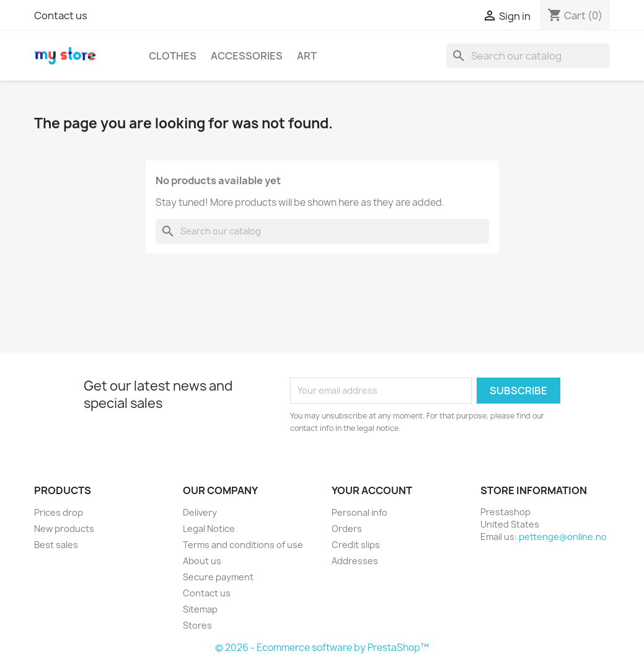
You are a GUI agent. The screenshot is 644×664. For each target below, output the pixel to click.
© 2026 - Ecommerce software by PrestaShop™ (322, 648)
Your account (372, 490)
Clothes (173, 56)
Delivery (200, 512)
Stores (197, 625)
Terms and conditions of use (243, 545)
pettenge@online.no (563, 537)
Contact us (61, 15)
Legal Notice (209, 529)
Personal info (359, 512)
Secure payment (218, 577)
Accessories (247, 56)
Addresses (355, 561)
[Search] (528, 56)
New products (64, 529)
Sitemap (200, 609)
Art (307, 56)
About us (202, 561)
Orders (347, 529)
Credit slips (356, 545)
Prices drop (59, 512)
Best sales (56, 545)
